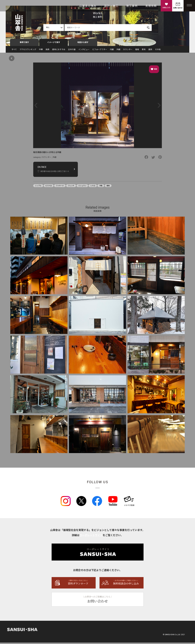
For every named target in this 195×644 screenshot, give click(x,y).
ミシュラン (82, 187)
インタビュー (84, 51)
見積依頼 (151, 6)
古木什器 (72, 51)
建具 (150, 51)
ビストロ (49, 187)
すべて (14, 51)
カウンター (128, 51)
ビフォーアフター (100, 51)
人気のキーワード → (75, 33)
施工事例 (132, 6)
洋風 (101, 187)
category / (38, 159)
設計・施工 (111, 6)
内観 (112, 51)
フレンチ (71, 187)
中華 (41, 51)
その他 (158, 51)
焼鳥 (47, 51)
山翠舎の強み (88, 6)
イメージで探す (54, 44)
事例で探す (24, 44)
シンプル (38, 187)
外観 (118, 51)
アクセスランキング (28, 51)
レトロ (93, 187)
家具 (144, 51)
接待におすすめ (59, 51)
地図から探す (83, 44)
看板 (137, 51)
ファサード (60, 187)
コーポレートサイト (91, 537)
